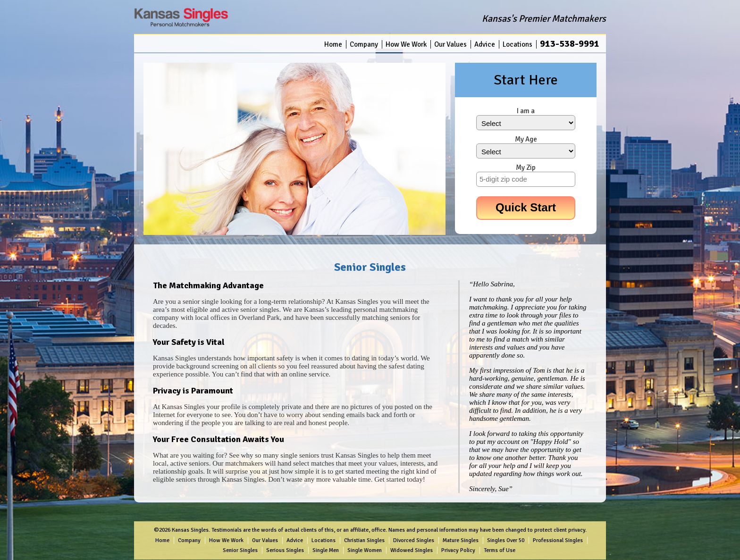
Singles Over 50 (506, 540)
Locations (517, 44)
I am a (526, 111)
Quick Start (526, 207)
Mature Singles (461, 540)
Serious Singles (285, 550)
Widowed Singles (412, 550)
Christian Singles (364, 540)
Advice (485, 44)
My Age (526, 139)
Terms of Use (500, 550)
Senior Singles (240, 550)
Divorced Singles (414, 540)
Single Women (365, 550)
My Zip (526, 167)
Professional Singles (558, 540)
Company (364, 44)
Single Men (326, 550)
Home (333, 44)
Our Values (450, 44)
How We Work (406, 44)
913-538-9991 (570, 44)
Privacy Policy (458, 550)
